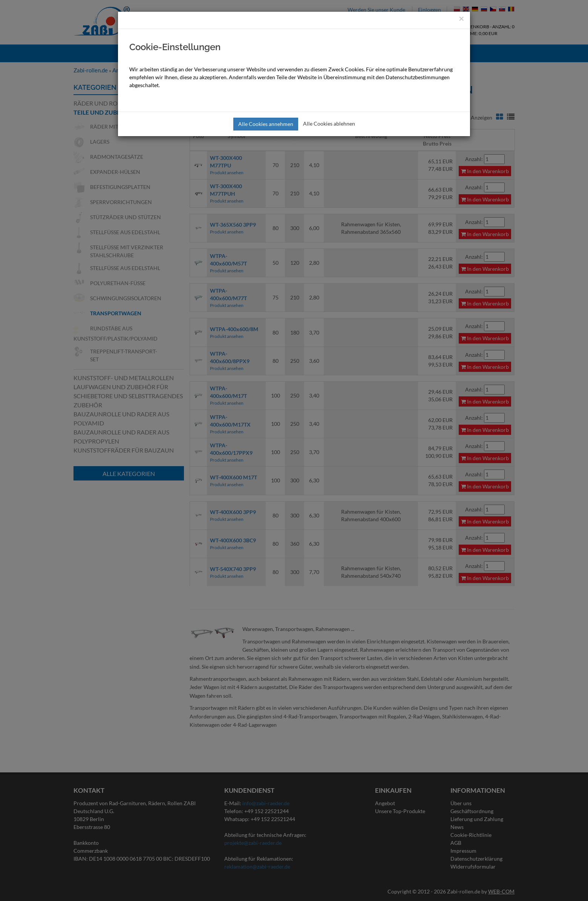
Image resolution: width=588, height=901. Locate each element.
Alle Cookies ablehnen (329, 124)
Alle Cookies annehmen (266, 124)
